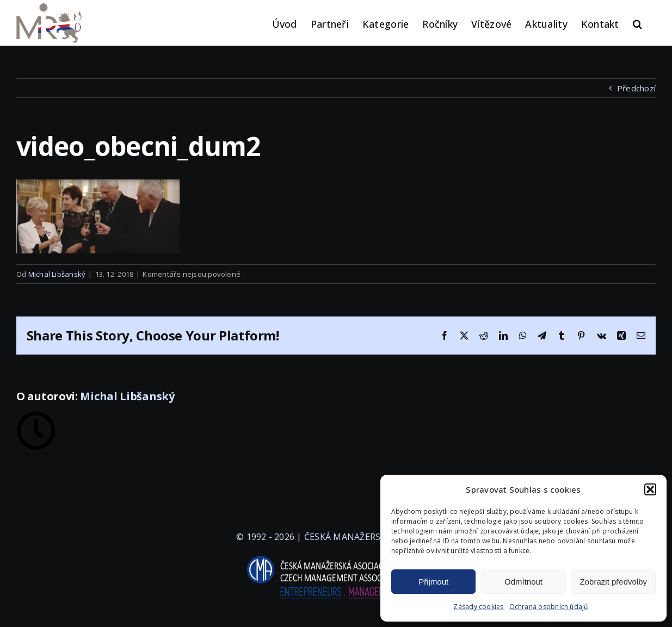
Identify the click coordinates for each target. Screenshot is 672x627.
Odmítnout (523, 582)
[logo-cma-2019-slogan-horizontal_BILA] (336, 556)
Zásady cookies (478, 607)
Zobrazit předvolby (614, 582)
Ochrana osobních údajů (549, 607)
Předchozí (636, 88)
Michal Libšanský (57, 274)
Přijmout (433, 582)
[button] (650, 489)
